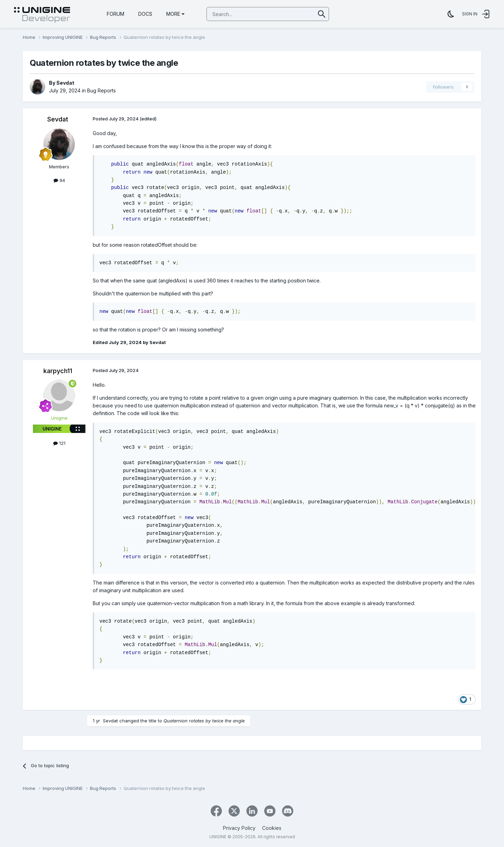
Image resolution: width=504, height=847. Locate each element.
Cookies (272, 828)
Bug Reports (101, 90)
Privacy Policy (239, 828)
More (175, 14)
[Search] (243, 14)
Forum (115, 14)
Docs (145, 14)
